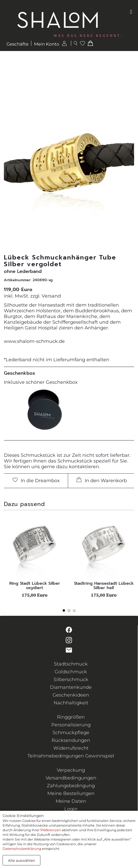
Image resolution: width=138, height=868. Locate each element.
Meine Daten (71, 801)
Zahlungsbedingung (71, 786)
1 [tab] (65, 612)
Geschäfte (17, 44)
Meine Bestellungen (71, 793)
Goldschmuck (71, 672)
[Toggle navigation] (131, 12)
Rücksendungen (71, 740)
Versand (51, 296)
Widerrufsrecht (71, 748)
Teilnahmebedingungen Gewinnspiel (71, 756)
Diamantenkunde (71, 687)
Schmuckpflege (71, 733)
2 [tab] (70, 612)
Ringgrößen (71, 717)
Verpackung (71, 770)
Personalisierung (71, 725)
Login (71, 809)
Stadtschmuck (71, 664)
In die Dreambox (36, 481)
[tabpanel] (35, 556)
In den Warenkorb (102, 480)
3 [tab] (76, 612)
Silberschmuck (71, 679)
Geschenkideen (71, 695)
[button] (130, 159)
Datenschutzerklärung (22, 849)
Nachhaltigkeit (71, 703)
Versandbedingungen (71, 778)
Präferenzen (51, 830)
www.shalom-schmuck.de (34, 341)
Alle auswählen (21, 860)
